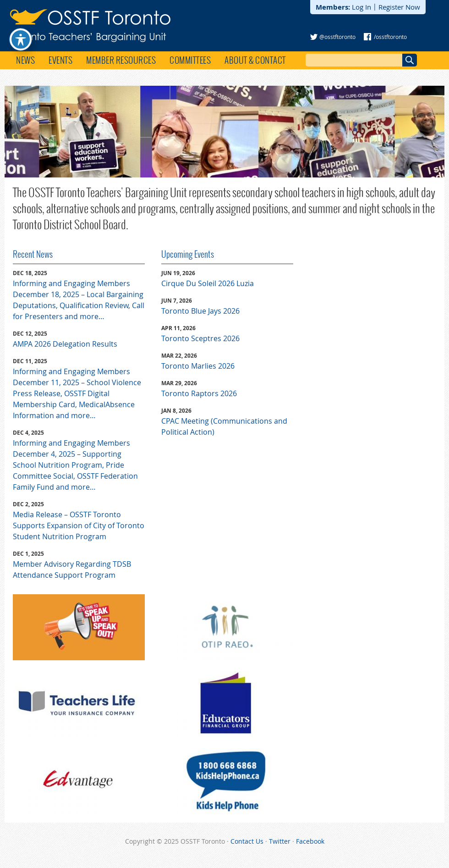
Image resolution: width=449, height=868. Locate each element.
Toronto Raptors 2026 (199, 393)
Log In (361, 7)
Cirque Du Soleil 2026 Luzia (208, 283)
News (25, 60)
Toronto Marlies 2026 (198, 366)
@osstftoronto (337, 37)
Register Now (399, 7)
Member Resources (121, 60)
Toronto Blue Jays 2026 (200, 311)
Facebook (310, 841)
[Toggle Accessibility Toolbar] (21, 22)
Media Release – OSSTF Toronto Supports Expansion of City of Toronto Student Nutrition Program (79, 525)
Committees (190, 60)
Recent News (33, 254)
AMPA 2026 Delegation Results (65, 344)
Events (60, 60)
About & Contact (255, 60)
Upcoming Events (188, 254)
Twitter (280, 841)
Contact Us (247, 841)
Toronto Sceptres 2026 (200, 338)
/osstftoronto (390, 37)
